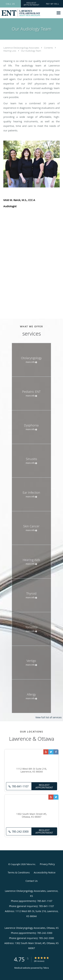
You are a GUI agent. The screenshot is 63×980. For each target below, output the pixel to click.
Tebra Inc (31, 864)
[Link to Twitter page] (51, 752)
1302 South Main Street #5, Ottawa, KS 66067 (32, 815)
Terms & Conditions (19, 872)
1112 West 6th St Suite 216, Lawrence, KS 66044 (32, 770)
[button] (32, 4)
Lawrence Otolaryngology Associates (22, 48)
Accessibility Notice (45, 872)
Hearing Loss (10, 51)
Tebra (46, 968)
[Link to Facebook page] (56, 752)
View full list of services (49, 717)
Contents (49, 48)
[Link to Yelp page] (46, 752)
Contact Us (32, 881)
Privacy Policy (47, 864)
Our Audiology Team (31, 51)
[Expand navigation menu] (59, 13)
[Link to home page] (27, 13)
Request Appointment (44, 786)
